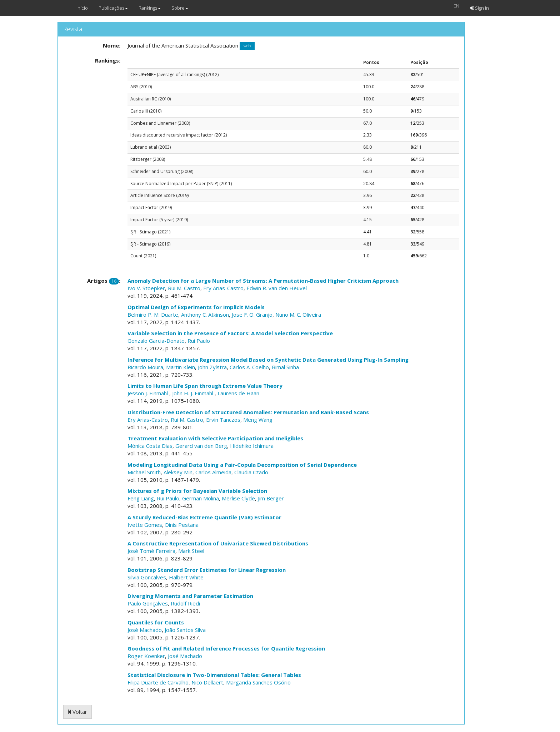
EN (456, 6)
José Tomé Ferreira (151, 551)
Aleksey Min (178, 472)
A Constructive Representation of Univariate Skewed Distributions (218, 543)
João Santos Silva (185, 630)
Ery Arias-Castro (223, 288)
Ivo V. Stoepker (146, 288)
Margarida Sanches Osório (258, 682)
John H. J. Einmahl (193, 393)
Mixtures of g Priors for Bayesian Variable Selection (197, 491)
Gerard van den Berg (201, 446)
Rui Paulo (199, 341)
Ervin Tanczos (223, 420)
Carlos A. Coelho (249, 367)
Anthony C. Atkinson (205, 315)
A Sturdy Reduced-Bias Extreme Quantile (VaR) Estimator (204, 517)
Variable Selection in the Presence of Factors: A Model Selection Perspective (230, 333)
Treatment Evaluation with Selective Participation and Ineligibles (215, 438)
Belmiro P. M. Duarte (153, 315)
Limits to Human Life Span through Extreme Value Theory (205, 386)
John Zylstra (212, 367)
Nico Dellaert (207, 682)
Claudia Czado (251, 472)
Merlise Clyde (238, 498)
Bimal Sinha (285, 367)
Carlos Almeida (213, 472)
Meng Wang (258, 420)
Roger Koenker (146, 656)
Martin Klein (181, 367)
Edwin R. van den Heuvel (277, 288)
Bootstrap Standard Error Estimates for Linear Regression (207, 570)
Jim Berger (271, 498)
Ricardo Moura (145, 367)
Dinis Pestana (182, 525)
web (247, 46)
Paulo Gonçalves (148, 603)
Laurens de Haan (238, 393)
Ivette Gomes (145, 525)
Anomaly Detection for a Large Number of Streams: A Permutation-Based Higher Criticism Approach (263, 281)
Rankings (150, 8)
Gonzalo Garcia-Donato (156, 341)
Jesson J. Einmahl (148, 393)
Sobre (180, 8)
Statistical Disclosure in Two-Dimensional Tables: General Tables (214, 675)
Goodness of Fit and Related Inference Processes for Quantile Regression (226, 648)
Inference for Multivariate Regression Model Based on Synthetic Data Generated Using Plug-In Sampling (268, 360)
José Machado (145, 630)
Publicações (113, 8)
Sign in (479, 8)
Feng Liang (141, 498)
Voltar (77, 712)
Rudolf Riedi (185, 603)
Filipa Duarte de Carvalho (158, 682)
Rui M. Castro (184, 288)
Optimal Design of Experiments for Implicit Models (196, 307)
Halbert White (186, 577)
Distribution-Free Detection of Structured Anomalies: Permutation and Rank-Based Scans (248, 412)
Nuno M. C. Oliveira (298, 315)
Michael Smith (144, 472)
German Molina (201, 498)
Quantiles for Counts (156, 622)
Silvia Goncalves (147, 577)
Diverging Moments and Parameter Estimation (190, 596)
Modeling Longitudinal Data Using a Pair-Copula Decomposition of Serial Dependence (242, 465)
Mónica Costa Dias (150, 446)
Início (82, 8)
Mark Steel (191, 551)
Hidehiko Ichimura (252, 446)
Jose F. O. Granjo (252, 315)
